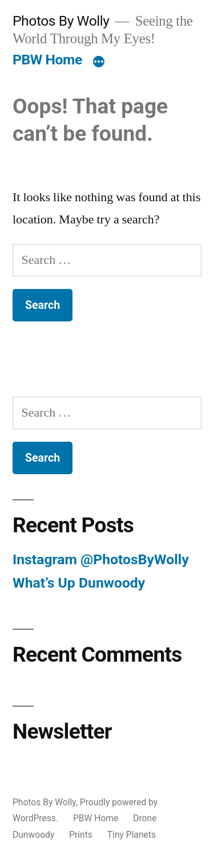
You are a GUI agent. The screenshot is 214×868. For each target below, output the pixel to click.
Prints (81, 835)
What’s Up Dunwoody (79, 583)
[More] (99, 62)
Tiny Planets (132, 835)
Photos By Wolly (61, 21)
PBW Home (47, 60)
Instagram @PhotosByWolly (101, 559)
